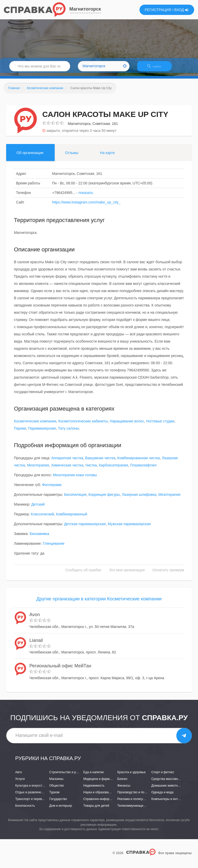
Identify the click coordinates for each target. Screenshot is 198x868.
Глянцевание (54, 547)
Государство (58, 802)
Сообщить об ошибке (83, 573)
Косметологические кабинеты (83, 424)
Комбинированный (72, 517)
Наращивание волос (127, 424)
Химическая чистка (67, 468)
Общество (57, 789)
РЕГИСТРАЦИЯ (158, 10)
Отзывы (72, 156)
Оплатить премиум (168, 573)
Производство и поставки (135, 795)
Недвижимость (94, 789)
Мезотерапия (38, 468)
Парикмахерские (42, 432)
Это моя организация (127, 573)
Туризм (54, 795)
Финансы (124, 789)
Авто (19, 775)
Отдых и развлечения (31, 795)
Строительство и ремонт (67, 775)
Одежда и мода (162, 795)
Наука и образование (98, 795)
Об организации (30, 156)
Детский (38, 507)
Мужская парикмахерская (129, 527)
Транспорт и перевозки (32, 802)
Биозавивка (39, 537)
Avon (35, 618)
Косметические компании (35, 424)
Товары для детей (96, 809)
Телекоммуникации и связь (137, 809)
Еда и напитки (93, 775)
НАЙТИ (157, 68)
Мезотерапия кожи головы (75, 478)
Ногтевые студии (160, 424)
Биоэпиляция (75, 498)
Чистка (91, 468)
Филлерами (52, 488)
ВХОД (181, 10)
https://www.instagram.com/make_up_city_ (86, 205)
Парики (20, 432)
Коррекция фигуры (104, 498)
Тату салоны (69, 432)
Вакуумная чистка (100, 461)
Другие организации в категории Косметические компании (99, 602)
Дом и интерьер (61, 809)
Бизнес (122, 782)
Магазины (56, 782)
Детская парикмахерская (85, 527)
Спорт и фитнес (163, 775)
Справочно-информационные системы (111, 802)
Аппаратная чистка (67, 461)
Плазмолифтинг (143, 468)
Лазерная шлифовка (139, 498)
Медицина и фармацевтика (103, 782)
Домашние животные (167, 789)
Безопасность (25, 809)
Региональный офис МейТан (60, 669)
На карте (108, 156)
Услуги (20, 782)
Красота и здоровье (131, 775)
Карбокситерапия (113, 468)
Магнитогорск (85, 9)
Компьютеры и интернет (169, 802)
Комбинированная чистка (139, 461)
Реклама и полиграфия (134, 802)
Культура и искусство (30, 789)
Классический (43, 517)
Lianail (36, 643)
